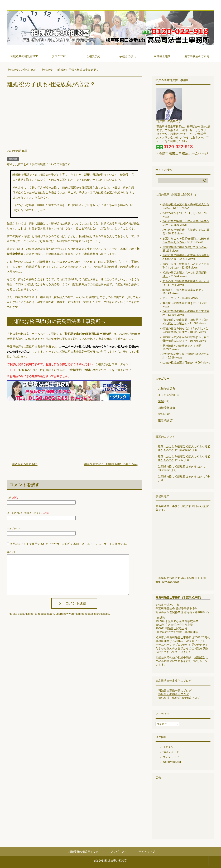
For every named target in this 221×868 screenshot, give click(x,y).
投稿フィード (171, 752)
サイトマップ (171, 298)
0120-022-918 (27, 370)
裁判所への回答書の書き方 (179, 303)
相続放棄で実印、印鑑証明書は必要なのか (110, 464)
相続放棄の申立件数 (24, 464)
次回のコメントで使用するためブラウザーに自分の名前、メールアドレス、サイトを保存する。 (69, 544)
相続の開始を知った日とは (179, 213)
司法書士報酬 (162, 56)
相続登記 (200, 657)
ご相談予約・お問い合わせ (84, 370)
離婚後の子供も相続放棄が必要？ (183, 290)
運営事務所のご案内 (197, 56)
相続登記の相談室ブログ (174, 694)
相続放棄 (13, 159)
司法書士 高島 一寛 (167, 605)
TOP (22, 70)
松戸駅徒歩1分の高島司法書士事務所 (88, 334)
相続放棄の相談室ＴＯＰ (83, 852)
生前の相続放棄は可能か (178, 363)
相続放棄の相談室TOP (24, 56)
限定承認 (164, 421)
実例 (161, 401)
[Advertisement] (74, 122)
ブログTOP (59, 56)
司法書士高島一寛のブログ (175, 691)
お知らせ (164, 388)
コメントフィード (174, 757)
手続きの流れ (128, 56)
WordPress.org (172, 762)
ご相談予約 (93, 56)
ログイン (168, 747)
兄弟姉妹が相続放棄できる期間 (182, 346)
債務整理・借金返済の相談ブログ (179, 698)
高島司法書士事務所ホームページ (183, 153)
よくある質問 (166, 395)
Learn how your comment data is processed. (83, 614)
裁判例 (162, 414)
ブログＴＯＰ (119, 852)
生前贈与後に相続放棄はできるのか (185, 247)
